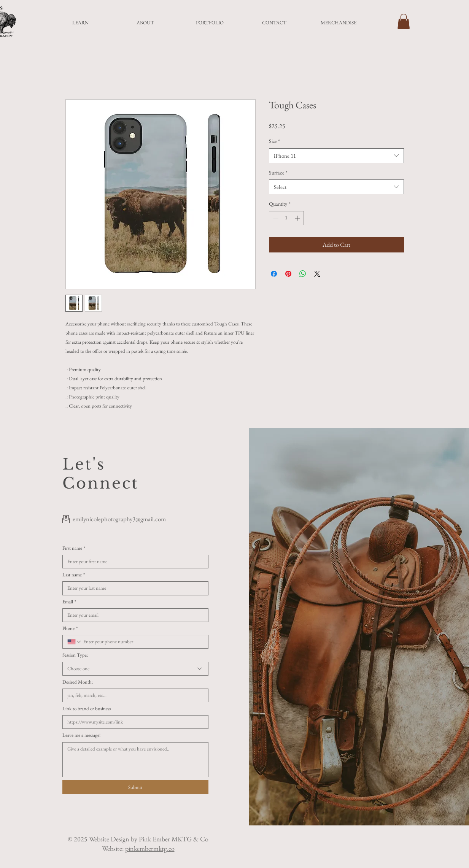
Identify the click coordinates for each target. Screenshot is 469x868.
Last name (74, 575)
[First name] (133, 562)
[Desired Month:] (133, 695)
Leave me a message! (81, 735)
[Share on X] (317, 274)
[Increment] (298, 218)
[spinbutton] (286, 218)
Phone (70, 628)
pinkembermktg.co (150, 848)
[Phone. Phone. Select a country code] (75, 642)
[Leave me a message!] (135, 760)
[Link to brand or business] (133, 722)
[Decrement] (275, 218)
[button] (404, 21)
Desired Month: (78, 682)
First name (74, 548)
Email (69, 602)
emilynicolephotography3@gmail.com (119, 519)
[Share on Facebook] (274, 274)
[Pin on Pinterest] (288, 274)
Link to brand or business (87, 709)
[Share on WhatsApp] (303, 274)
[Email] (133, 615)
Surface (278, 173)
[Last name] (133, 588)
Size (274, 141)
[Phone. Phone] (143, 642)
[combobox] (336, 156)
